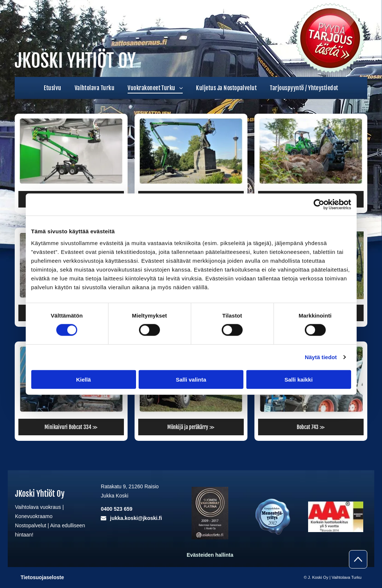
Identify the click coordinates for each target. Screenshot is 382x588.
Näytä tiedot (321, 357)
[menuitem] (52, 88)
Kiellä (83, 379)
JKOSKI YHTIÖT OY (75, 61)
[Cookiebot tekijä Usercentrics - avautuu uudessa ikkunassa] (319, 205)
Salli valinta (191, 379)
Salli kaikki (299, 379)
